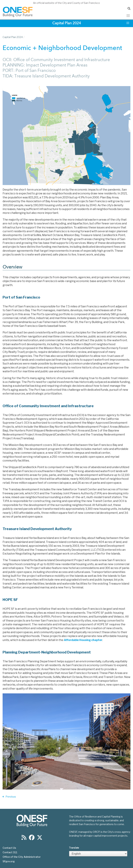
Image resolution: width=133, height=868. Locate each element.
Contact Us (9, 848)
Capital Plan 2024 (13, 37)
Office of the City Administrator (22, 857)
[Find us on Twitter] (40, 839)
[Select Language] (98, 854)
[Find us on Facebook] (32, 839)
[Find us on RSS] (24, 839)
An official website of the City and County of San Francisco (66, 3)
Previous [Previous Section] (9, 797)
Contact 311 (10, 852)
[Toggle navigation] (128, 16)
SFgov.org (9, 861)
